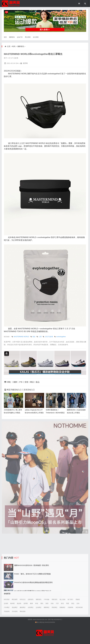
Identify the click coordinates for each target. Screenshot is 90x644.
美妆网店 (15, 607)
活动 (78, 603)
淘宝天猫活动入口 (14, 390)
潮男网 (30, 620)
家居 (47, 603)
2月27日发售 (49, 337)
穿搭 (26, 382)
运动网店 (39, 607)
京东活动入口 (29, 390)
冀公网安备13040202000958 (46, 622)
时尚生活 (23, 599)
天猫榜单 (70, 607)
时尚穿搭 (7, 599)
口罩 (40, 337)
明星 (68, 603)
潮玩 (42, 603)
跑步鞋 (19, 603)
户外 (21, 382)
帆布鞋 (13, 603)
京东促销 (15, 611)
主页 (9, 46)
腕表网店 (23, 607)
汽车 (57, 603)
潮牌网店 (47, 607)
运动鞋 (6, 603)
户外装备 (47, 599)
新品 (38, 382)
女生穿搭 (36, 37)
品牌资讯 (31, 599)
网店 (32, 382)
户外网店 (7, 607)
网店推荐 (15, 599)
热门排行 (70, 599)
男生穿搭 (28, 37)
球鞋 (9, 382)
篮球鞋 (26, 603)
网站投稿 (23, 611)
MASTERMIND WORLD (21, 337)
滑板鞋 (78, 599)
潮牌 (15, 382)
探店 (62, 603)
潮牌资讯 (12, 37)
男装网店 (54, 607)
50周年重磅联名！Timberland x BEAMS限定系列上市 (55, 413)
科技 (37, 603)
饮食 (52, 603)
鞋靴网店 (62, 607)
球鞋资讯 (54, 599)
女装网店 (31, 607)
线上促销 (62, 599)
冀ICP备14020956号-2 (55, 620)
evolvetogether (61, 337)
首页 (5, 37)
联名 (34, 337)
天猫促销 (7, 611)
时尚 (14, 46)
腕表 (32, 603)
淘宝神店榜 (79, 607)
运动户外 (20, 37)
